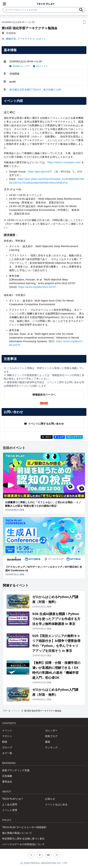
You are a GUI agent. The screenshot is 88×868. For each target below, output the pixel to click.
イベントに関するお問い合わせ (44, 424)
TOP (5, 711)
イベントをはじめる (56, 804)
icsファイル (40, 66)
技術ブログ (51, 736)
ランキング (51, 747)
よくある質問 (10, 804)
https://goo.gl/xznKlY (40, 172)
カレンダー (51, 730)
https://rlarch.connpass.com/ (64, 162)
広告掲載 (7, 776)
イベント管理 (10, 810)
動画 (5, 742)
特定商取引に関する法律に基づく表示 (23, 839)
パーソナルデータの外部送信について (23, 844)
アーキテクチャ (26, 39)
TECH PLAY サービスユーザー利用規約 (24, 827)
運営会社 (7, 782)
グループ (7, 747)
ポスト (47, 437)
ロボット (41, 39)
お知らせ (50, 799)
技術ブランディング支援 (16, 770)
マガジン (7, 736)
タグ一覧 (7, 753)
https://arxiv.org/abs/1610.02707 (37, 287)
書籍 (48, 742)
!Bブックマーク (74, 437)
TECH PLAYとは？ (13, 799)
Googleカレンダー (20, 66)
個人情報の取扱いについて (17, 833)
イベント (16, 711)
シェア (59, 437)
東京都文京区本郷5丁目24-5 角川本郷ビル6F (35, 90)
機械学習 (11, 39)
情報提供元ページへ (44, 395)
